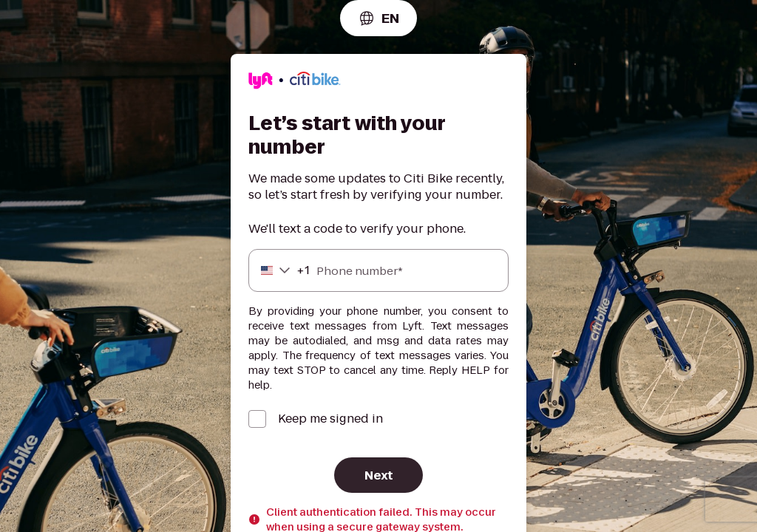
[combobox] (378, 18)
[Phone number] (378, 270)
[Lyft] (295, 83)
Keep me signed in (330, 419)
